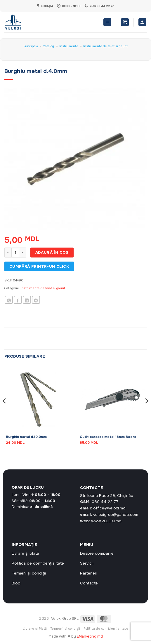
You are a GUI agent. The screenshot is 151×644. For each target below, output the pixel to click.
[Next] (146, 412)
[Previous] (5, 412)
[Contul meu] (142, 22)
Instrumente (69, 46)
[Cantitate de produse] (15, 253)
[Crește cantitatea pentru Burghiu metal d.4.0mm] (23, 253)
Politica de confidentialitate (106, 629)
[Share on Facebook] (18, 300)
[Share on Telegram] (36, 300)
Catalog (48, 46)
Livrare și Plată (35, 629)
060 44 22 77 (105, 502)
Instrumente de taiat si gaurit (105, 46)
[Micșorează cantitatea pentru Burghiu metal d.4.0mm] (8, 253)
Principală (31, 46)
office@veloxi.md (109, 508)
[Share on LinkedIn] (27, 300)
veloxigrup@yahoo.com (116, 515)
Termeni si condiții (65, 629)
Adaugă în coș (52, 252)
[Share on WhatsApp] (9, 300)
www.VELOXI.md (106, 521)
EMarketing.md (90, 636)
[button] (107, 22)
